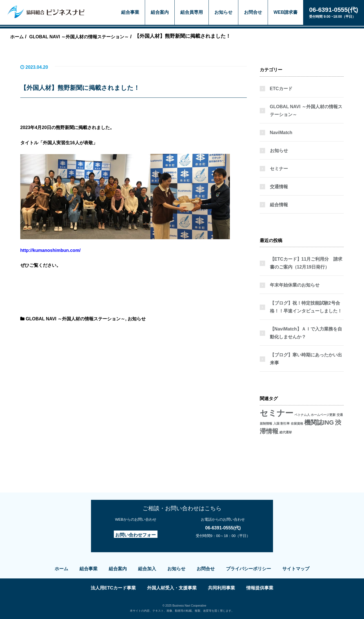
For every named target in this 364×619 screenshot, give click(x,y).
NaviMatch (281, 133)
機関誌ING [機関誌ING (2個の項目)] (319, 422)
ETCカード (281, 89)
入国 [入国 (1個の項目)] (276, 423)
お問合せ (253, 12)
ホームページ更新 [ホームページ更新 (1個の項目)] (323, 415)
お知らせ (223, 12)
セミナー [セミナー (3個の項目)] (277, 413)
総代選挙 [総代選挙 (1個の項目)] (286, 432)
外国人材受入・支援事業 (172, 588)
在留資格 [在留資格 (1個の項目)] (297, 423)
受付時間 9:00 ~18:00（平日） (334, 12)
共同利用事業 (221, 588)
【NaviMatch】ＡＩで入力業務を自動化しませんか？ (306, 333)
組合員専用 (192, 12)
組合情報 (279, 205)
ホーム (61, 569)
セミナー (279, 169)
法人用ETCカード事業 (113, 588)
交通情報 (279, 187)
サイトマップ (296, 569)
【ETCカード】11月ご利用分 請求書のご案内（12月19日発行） (306, 263)
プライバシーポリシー (248, 569)
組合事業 (130, 12)
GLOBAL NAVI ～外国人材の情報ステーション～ (75, 319)
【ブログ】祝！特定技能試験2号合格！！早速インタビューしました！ (306, 307)
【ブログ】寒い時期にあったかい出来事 (306, 359)
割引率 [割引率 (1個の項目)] (285, 423)
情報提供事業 (260, 588)
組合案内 (160, 12)
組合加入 (147, 569)
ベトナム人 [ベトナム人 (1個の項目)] (302, 415)
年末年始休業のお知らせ (295, 285)
